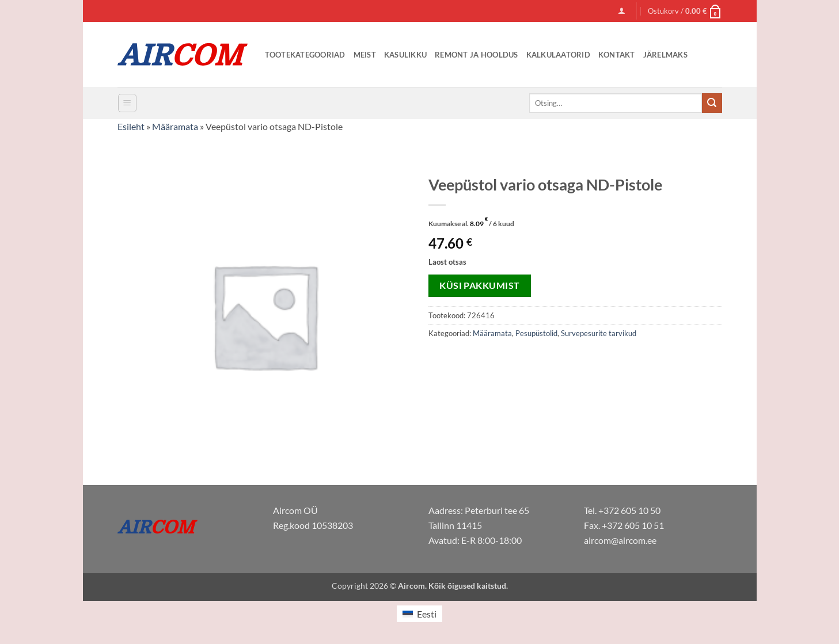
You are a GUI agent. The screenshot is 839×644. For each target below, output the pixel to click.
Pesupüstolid (536, 333)
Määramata (175, 126)
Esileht (131, 126)
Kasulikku (405, 55)
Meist (365, 55)
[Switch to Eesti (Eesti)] (419, 614)
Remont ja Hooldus (476, 55)
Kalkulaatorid (558, 55)
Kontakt (617, 55)
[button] (622, 11)
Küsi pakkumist (480, 285)
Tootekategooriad (305, 55)
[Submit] (712, 103)
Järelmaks (665, 55)
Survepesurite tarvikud (599, 333)
